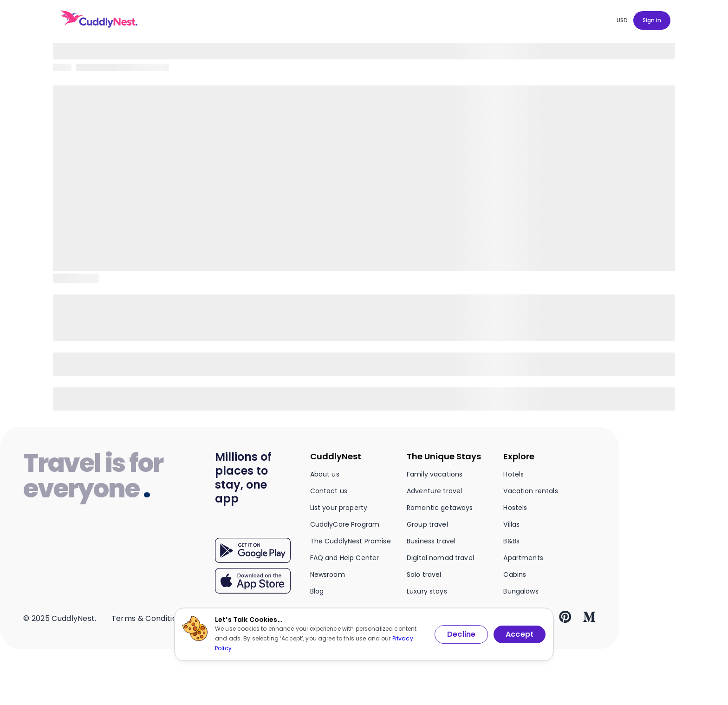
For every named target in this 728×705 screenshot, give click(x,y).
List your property (339, 508)
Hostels (515, 508)
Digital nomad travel (440, 558)
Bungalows (521, 591)
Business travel (431, 541)
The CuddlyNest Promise (351, 541)
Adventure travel (434, 491)
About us (325, 474)
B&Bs (511, 541)
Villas (511, 524)
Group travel (427, 524)
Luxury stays (427, 591)
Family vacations (435, 474)
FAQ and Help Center (345, 558)
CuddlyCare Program (345, 524)
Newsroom (328, 574)
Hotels (513, 474)
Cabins (515, 574)
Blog (317, 591)
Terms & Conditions (149, 618)
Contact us (329, 491)
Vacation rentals (530, 491)
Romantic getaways (440, 508)
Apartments (523, 558)
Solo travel (424, 574)
